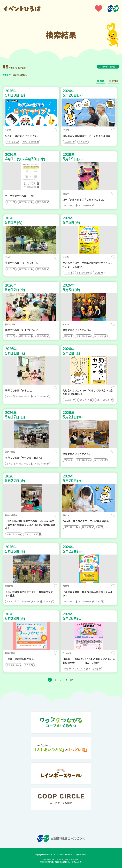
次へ (72, 680)
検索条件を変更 (110, 66)
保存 (56, 130)
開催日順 (114, 81)
